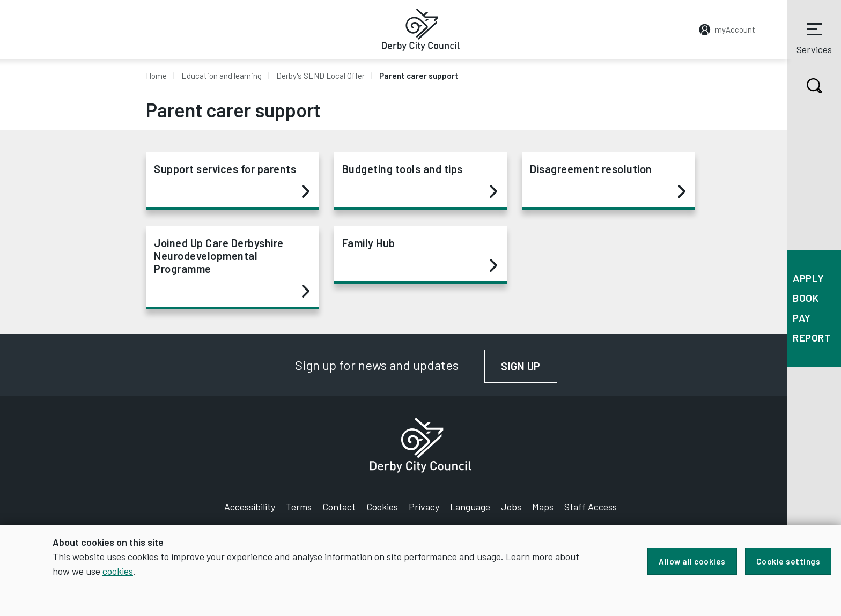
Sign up (529, 366)
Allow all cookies (692, 561)
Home (156, 76)
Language (470, 507)
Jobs (511, 507)
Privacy (424, 507)
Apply (809, 278)
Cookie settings (788, 561)
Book (806, 298)
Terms (299, 507)
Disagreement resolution (608, 181)
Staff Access (591, 507)
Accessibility (250, 507)
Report (812, 337)
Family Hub (420, 255)
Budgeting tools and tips (420, 181)
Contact (339, 507)
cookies (118, 571)
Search (805, 86)
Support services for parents (232, 181)
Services (814, 37)
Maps (543, 507)
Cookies (382, 507)
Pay (802, 318)
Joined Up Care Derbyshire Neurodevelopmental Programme (232, 268)
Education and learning (222, 76)
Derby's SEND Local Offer (320, 76)
